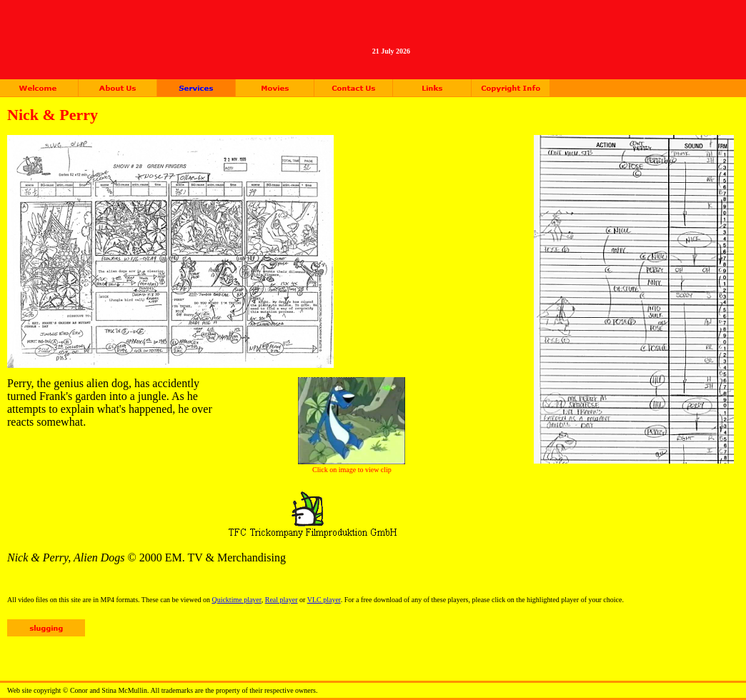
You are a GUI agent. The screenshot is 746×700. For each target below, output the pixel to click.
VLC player (324, 600)
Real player (282, 600)
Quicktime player (236, 600)
